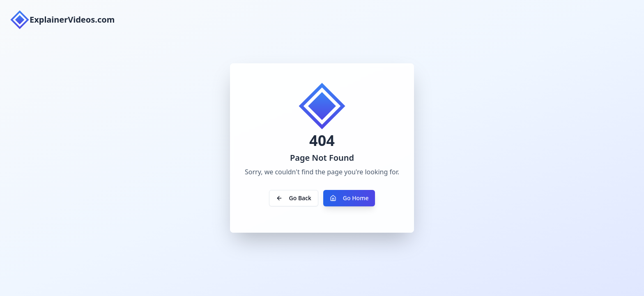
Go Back (294, 198)
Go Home (349, 198)
